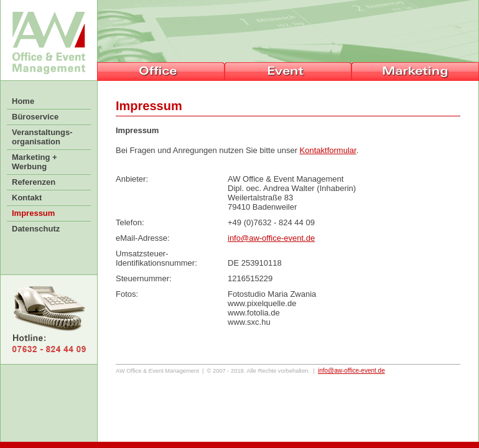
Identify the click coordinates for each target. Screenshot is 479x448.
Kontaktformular (328, 150)
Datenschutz (36, 229)
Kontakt (27, 198)
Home (23, 101)
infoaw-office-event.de (351, 371)
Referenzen (34, 182)
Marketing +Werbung (35, 162)
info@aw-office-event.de (271, 238)
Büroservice (35, 117)
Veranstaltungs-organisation (42, 137)
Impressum (33, 213)
